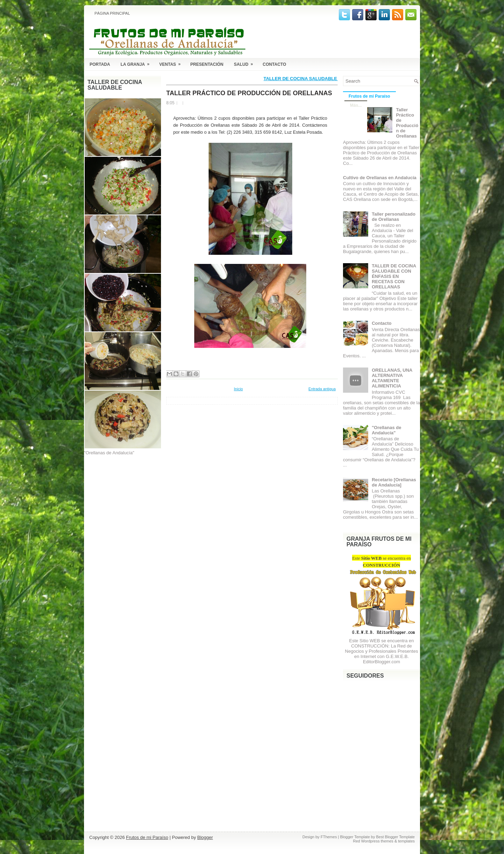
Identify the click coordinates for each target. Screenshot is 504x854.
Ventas (172, 63)
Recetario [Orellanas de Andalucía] (394, 482)
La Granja (137, 63)
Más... (356, 105)
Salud (246, 63)
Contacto (275, 64)
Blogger (205, 837)
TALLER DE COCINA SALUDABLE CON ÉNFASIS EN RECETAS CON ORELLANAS (394, 276)
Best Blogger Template (395, 837)
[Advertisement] (119, 496)
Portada (100, 64)
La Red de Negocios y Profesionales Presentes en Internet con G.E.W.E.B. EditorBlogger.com (382, 654)
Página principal (112, 13)
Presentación (207, 64)
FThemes (329, 837)
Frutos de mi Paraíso (369, 96)
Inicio (238, 389)
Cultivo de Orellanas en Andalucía (380, 178)
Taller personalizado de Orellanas (394, 217)
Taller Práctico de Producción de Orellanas (249, 93)
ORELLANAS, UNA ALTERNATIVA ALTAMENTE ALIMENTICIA (392, 378)
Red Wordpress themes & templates (384, 841)
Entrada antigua (322, 389)
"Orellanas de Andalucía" (386, 430)
